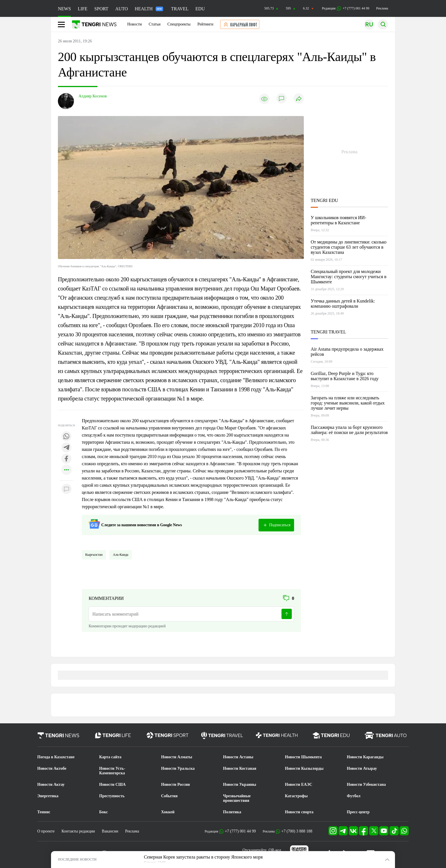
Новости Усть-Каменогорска (112, 771)
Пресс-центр (358, 812)
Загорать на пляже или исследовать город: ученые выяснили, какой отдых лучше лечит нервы (348, 403)
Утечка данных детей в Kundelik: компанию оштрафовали (343, 304)
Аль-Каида (121, 555)
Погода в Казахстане (56, 757)
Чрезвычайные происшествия (237, 798)
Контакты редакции (78, 831)
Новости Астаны (238, 757)
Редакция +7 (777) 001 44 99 (346, 8)
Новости (135, 24)
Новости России (175, 784)
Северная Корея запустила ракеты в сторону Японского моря (203, 857)
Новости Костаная (240, 768)
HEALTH (149, 9)
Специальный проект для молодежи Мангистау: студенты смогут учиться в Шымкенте (349, 277)
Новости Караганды (365, 757)
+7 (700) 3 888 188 (297, 831)
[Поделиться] (299, 99)
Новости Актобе (52, 768)
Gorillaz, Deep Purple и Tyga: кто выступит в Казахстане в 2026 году (345, 376)
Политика (232, 812)
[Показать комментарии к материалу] (66, 489)
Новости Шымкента (303, 757)
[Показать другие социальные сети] (66, 470)
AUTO (122, 9)
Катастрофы (296, 796)
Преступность (112, 796)
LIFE (83, 9)
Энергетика (48, 796)
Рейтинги (206, 24)
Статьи (155, 24)
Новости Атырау (362, 768)
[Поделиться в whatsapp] (66, 437)
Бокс (103, 812)
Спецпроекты (179, 24)
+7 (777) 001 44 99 (240, 831)
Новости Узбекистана (366, 784)
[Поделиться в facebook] (66, 459)
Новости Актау (51, 784)
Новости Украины (240, 784)
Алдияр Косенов (93, 96)
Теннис (44, 812)
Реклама (382, 8)
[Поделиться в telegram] (66, 448)
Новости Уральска (178, 768)
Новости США (112, 784)
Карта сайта (110, 757)
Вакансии (110, 831)
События (169, 796)
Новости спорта (299, 812)
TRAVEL (180, 9)
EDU (200, 9)
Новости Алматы (177, 757)
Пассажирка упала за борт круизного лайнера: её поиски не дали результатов (349, 430)
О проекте (46, 831)
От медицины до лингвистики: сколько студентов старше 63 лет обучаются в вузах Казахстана (349, 247)
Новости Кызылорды (304, 768)
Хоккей (168, 812)
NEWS (64, 9)
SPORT (101, 9)
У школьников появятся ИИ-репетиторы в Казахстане (339, 220)
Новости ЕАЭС (299, 784)
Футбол (354, 796)
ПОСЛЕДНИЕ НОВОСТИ (77, 859)
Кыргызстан (94, 555)
